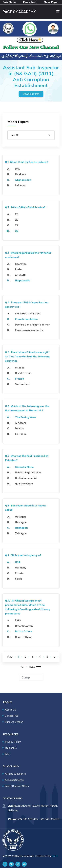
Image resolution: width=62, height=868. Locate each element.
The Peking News (26, 417)
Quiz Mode (9, 2)
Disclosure (11, 748)
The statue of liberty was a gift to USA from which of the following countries (27, 357)
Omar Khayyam (24, 626)
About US (10, 710)
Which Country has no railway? (27, 162)
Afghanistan (23, 180)
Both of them (24, 631)
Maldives (21, 174)
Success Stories (14, 722)
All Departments (14, 780)
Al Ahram (21, 423)
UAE (17, 169)
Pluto (18, 269)
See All (14, 135)
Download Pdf (31, 94)
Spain (18, 579)
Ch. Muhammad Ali (26, 478)
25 (17, 231)
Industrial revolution (28, 314)
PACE (55, 856)
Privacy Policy (13, 742)
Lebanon (20, 185)
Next (35, 667)
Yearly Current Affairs (17, 786)
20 (17, 214)
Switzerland (23, 384)
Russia (19, 573)
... (54, 657)
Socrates (21, 264)
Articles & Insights (15, 774)
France (19, 379)
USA (18, 562)
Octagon (20, 517)
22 (17, 220)
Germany (21, 568)
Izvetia (19, 428)
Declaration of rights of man (33, 325)
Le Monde (21, 434)
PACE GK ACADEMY (19, 12)
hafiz (18, 620)
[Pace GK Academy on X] (11, 864)
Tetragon (21, 533)
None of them (23, 637)
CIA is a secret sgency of (23, 555)
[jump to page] (31, 678)
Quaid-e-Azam (24, 484)
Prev (10, 657)
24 (17, 225)
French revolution (26, 319)
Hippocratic (23, 281)
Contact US (12, 716)
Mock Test (30, 2)
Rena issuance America (29, 330)
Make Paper (51, 2)
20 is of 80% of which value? (25, 207)
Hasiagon (21, 522)
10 (22, 667)
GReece (20, 368)
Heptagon (21, 528)
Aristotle (21, 275)
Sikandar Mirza (24, 467)
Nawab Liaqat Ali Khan (28, 473)
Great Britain (23, 373)
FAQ (7, 754)
